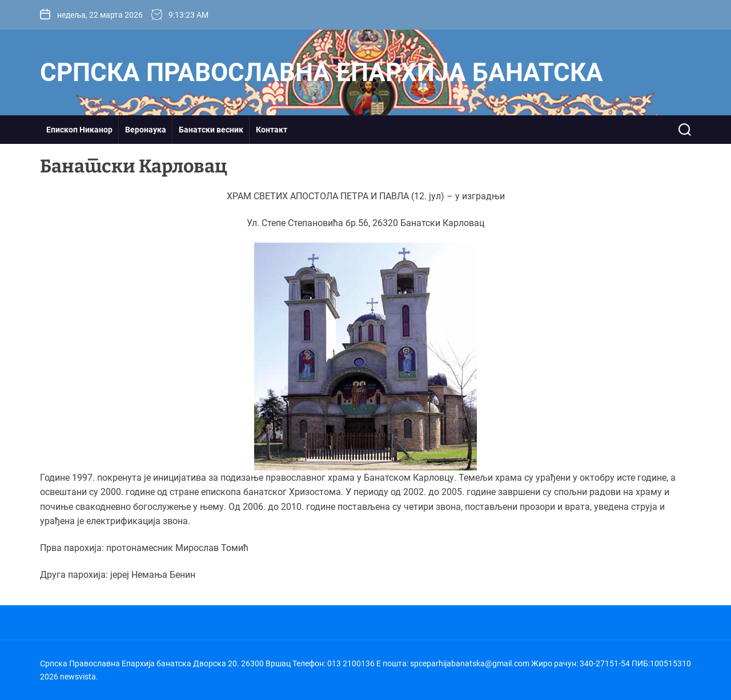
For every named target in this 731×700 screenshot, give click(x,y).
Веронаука (146, 130)
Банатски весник (211, 130)
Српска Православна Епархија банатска (322, 73)
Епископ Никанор (79, 130)
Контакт (272, 130)
